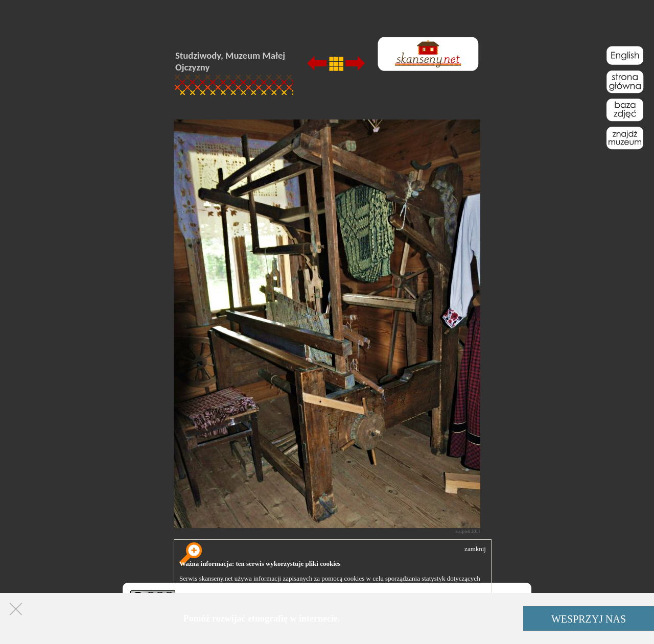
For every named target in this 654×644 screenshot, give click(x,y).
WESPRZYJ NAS (589, 619)
